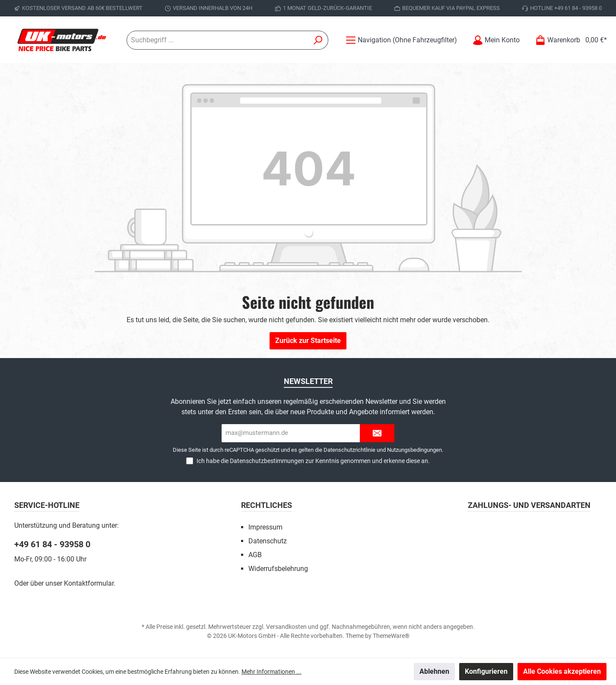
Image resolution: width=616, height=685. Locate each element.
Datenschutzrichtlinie (349, 450)
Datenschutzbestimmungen (267, 461)
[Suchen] (318, 40)
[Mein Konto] (496, 40)
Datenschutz (268, 541)
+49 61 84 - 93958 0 (52, 544)
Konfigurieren (486, 671)
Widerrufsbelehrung (278, 569)
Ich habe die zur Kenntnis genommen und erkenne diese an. (313, 461)
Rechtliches (267, 505)
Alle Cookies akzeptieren (562, 671)
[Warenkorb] (568, 40)
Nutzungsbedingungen (414, 450)
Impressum (265, 527)
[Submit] (377, 433)
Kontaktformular (89, 583)
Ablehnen (434, 671)
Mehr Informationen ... (271, 672)
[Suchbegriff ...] (218, 40)
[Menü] (401, 40)
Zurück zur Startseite (308, 341)
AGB (255, 555)
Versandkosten (286, 627)
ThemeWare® (391, 636)
